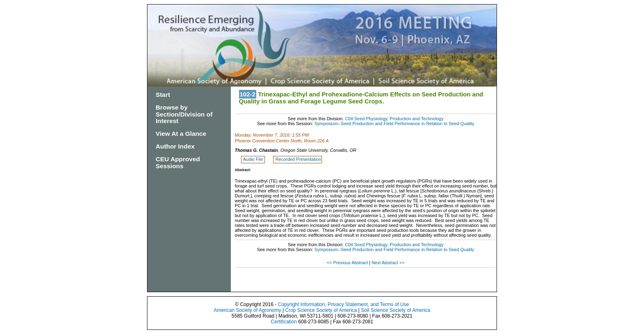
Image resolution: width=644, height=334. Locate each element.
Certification (284, 322)
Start (163, 95)
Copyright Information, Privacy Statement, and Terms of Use (343, 304)
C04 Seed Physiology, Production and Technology (394, 119)
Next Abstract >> (388, 263)
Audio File (254, 159)
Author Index (175, 146)
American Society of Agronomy (247, 310)
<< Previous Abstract (348, 263)
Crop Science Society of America (321, 310)
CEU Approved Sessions (178, 162)
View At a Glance (181, 134)
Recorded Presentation (298, 159)
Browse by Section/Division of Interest (184, 114)
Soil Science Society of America (396, 310)
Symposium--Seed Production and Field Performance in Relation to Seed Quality (394, 124)
